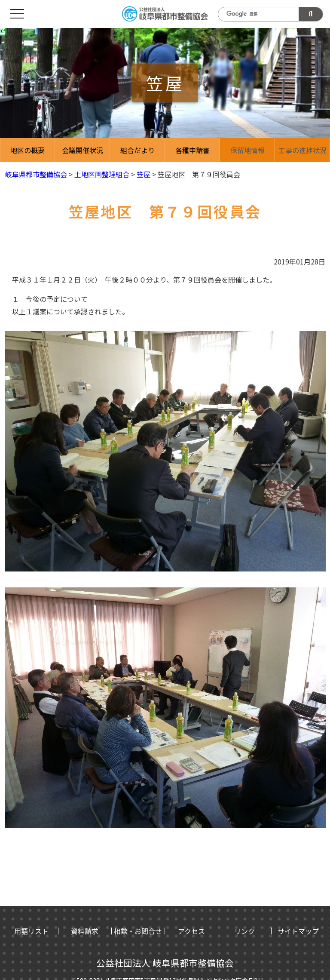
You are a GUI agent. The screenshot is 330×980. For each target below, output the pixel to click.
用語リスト (31, 931)
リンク (244, 931)
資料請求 (85, 931)
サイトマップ (298, 931)
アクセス (191, 931)
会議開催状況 (82, 150)
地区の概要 (27, 150)
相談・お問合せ (138, 931)
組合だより (137, 150)
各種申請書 (192, 150)
